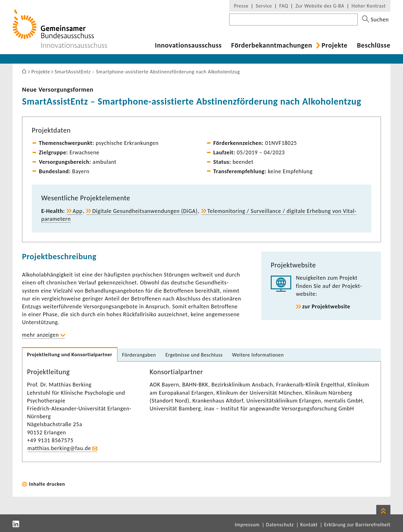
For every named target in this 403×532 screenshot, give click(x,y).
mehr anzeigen (40, 335)
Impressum (247, 525)
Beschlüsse (374, 45)
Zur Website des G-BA (321, 6)
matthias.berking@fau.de (59, 448)
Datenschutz (280, 525)
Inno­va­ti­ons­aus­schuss (188, 45)
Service (264, 6)
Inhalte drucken (47, 484)
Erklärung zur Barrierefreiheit (357, 525)
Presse (241, 6)
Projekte (334, 45)
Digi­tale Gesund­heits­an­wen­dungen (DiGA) (145, 211)
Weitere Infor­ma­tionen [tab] (258, 355)
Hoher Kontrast (369, 6)
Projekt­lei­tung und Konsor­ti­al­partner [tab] (70, 355)
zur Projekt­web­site (326, 306)
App (78, 211)
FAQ (284, 6)
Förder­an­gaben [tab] (139, 355)
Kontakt (309, 525)
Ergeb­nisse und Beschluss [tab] (194, 355)
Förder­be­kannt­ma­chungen (272, 45)
